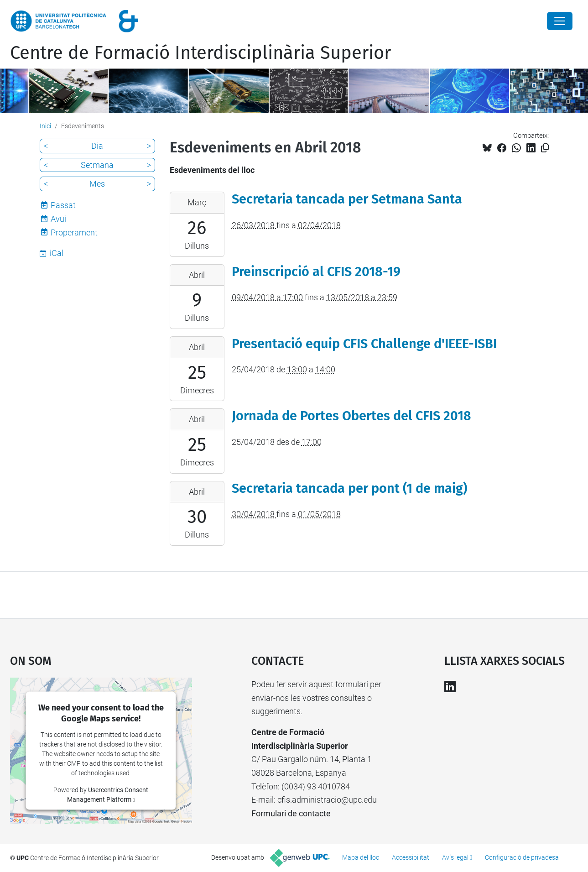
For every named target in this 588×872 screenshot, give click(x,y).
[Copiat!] (545, 148)
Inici (45, 126)
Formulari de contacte (291, 813)
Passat (63, 205)
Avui (58, 219)
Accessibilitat (411, 857)
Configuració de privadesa (522, 857)
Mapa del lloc (361, 857)
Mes (97, 184)
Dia (97, 146)
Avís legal (455, 857)
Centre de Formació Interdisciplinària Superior (200, 53)
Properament (74, 232)
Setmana (97, 165)
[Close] (560, 21)
